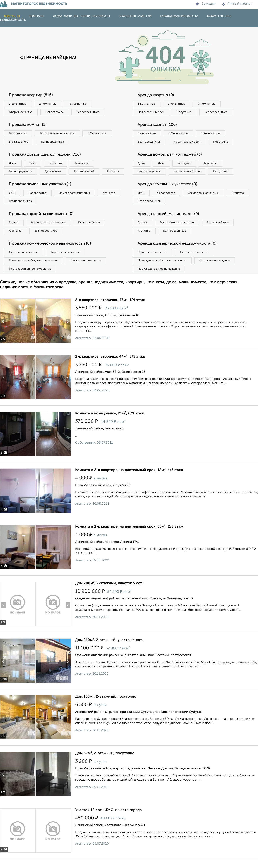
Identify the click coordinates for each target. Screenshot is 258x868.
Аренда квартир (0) (156, 95)
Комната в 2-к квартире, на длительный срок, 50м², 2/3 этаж (129, 536)
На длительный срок (152, 112)
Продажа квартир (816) (31, 95)
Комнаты (36, 16)
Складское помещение (87, 270)
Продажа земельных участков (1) (41, 193)
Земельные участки (135, 16)
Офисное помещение (24, 261)
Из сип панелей (86, 172)
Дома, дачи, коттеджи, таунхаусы (82, 16)
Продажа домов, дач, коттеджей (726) (46, 155)
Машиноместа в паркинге (49, 231)
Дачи (33, 164)
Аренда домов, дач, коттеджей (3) (171, 163)
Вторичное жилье (21, 112)
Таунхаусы (83, 164)
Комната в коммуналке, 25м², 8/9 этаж (110, 422)
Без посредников (89, 112)
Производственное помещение (30, 278)
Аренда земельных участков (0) (168, 193)
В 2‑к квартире (99, 134)
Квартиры (12, 16)
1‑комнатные (18, 104)
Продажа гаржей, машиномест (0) (42, 223)
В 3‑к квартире (19, 142)
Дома (13, 164)
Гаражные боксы (90, 231)
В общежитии (18, 134)
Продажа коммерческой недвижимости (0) (51, 253)
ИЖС (13, 202)
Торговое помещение (67, 261)
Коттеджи (56, 164)
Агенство (111, 202)
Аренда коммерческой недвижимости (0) (178, 253)
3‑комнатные (79, 104)
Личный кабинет (237, 4)
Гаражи (14, 231)
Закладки (205, 4)
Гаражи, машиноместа (179, 16)
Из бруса (15, 180)
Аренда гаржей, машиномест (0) (169, 223)
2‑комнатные (48, 104)
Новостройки (55, 112)
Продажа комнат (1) (28, 125)
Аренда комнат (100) (158, 125)
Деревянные (54, 172)
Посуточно (185, 112)
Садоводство (38, 202)
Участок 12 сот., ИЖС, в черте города (109, 819)
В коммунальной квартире (58, 134)
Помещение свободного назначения (34, 270)
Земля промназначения (76, 202)
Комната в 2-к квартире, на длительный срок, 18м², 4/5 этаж (129, 479)
